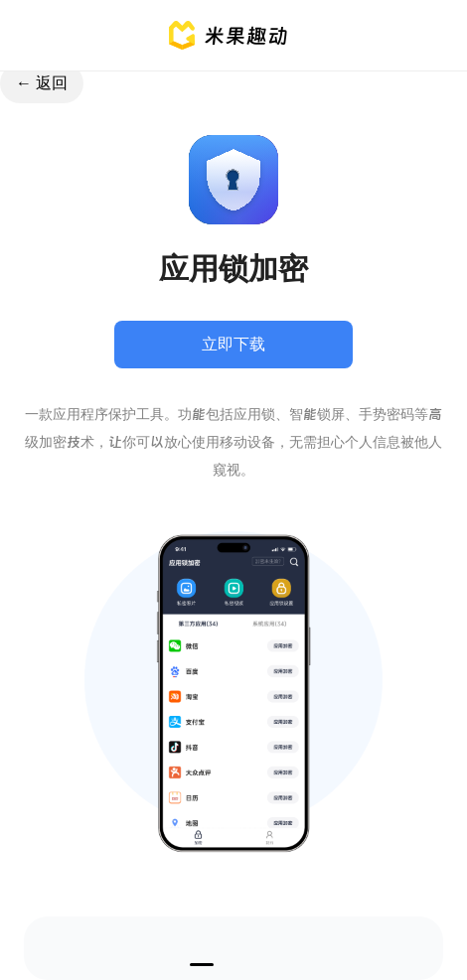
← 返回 (42, 83)
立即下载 (233, 344)
